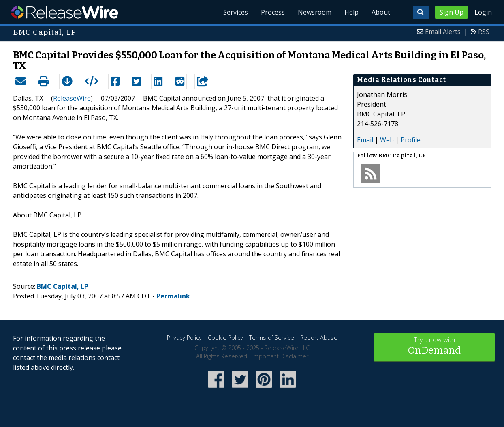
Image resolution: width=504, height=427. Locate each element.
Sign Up (452, 12)
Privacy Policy (184, 338)
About (381, 12)
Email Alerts (443, 32)
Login (483, 12)
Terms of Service (272, 338)
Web (387, 140)
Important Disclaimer (280, 356)
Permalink (173, 296)
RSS (484, 32)
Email (365, 140)
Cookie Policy (225, 338)
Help (351, 12)
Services (236, 12)
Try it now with (434, 347)
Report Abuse (319, 338)
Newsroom (315, 12)
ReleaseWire (65, 12)
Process (273, 12)
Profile (411, 140)
